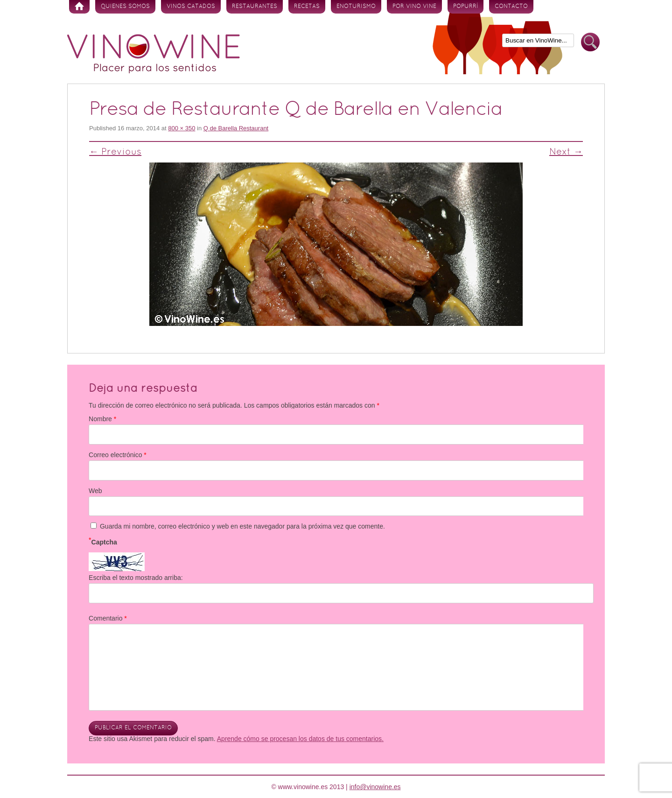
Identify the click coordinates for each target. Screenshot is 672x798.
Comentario (108, 618)
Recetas (307, 7)
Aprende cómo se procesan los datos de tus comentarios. (300, 739)
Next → (566, 152)
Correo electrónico (118, 455)
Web (95, 491)
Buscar (590, 42)
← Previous (115, 152)
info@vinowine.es (375, 787)
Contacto (511, 7)
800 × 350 (182, 128)
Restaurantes (255, 7)
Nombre (102, 419)
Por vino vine (414, 7)
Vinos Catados (191, 7)
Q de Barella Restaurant (236, 128)
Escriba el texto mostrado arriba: (136, 578)
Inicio (79, 7)
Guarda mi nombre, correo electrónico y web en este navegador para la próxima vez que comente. (242, 526)
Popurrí (465, 7)
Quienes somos (125, 7)
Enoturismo (356, 7)
